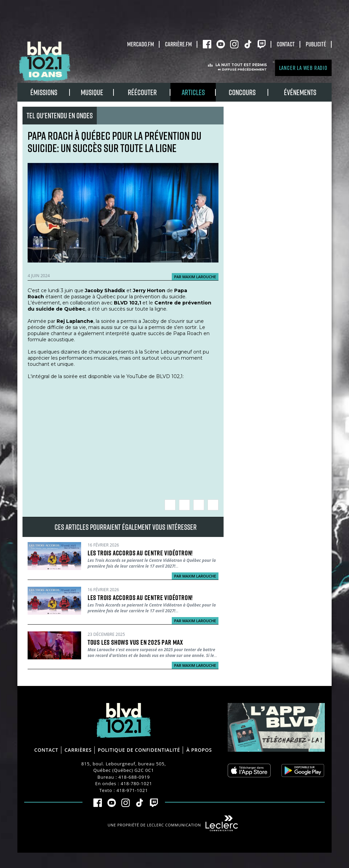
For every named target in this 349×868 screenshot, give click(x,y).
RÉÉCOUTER (142, 92)
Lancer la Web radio (303, 68)
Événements (300, 92)
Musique (92, 92)
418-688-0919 (134, 777)
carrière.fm (178, 44)
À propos (199, 750)
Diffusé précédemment (244, 69)
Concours (242, 92)
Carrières (78, 750)
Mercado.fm (141, 44)
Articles (193, 92)
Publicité (316, 44)
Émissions (44, 92)
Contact (286, 44)
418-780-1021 (136, 783)
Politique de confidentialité (139, 750)
